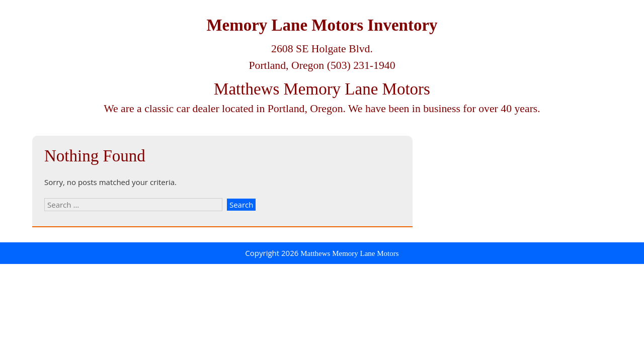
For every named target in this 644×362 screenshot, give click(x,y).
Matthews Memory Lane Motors (322, 89)
